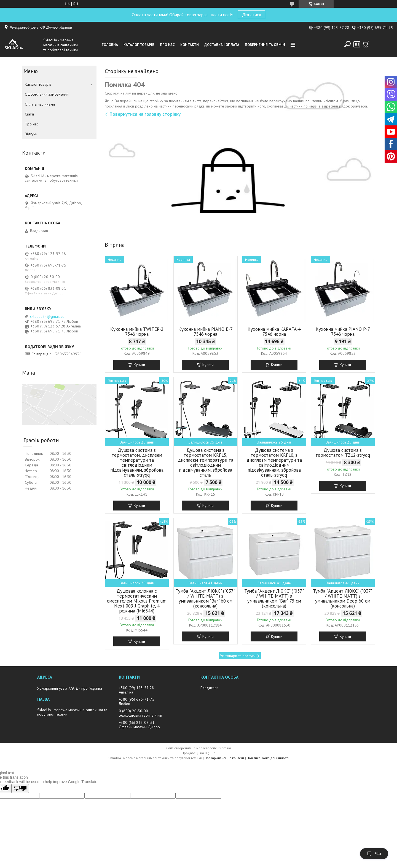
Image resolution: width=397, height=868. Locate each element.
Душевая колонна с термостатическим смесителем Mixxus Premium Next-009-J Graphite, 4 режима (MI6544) (137, 601)
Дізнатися (251, 15)
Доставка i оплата (222, 45)
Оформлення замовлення (47, 94)
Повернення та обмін (265, 45)
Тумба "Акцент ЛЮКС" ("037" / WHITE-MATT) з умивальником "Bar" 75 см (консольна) (274, 598)
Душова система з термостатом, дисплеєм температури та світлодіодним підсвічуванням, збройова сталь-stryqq (137, 463)
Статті (29, 114)
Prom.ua (225, 748)
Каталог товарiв (139, 45)
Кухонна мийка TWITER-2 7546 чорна (137, 332)
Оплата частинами (40, 104)
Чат (374, 854)
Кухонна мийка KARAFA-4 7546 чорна (274, 332)
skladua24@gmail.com (49, 316)
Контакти (190, 45)
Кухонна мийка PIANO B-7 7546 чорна (206, 332)
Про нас (167, 45)
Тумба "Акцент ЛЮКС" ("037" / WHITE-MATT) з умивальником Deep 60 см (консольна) (343, 598)
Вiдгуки (31, 134)
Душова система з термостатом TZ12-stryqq (343, 453)
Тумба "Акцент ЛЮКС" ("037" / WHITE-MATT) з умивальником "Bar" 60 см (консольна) (205, 598)
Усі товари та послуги (238, 656)
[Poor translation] (20, 788)
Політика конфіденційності (268, 758)
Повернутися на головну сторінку (145, 114)
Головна (110, 45)
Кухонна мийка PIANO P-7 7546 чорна (343, 332)
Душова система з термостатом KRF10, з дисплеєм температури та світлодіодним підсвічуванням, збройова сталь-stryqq (274, 463)
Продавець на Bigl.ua (198, 753)
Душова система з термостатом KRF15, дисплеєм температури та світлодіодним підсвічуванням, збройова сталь (206, 463)
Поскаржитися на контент (224, 758)
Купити (139, 365)
